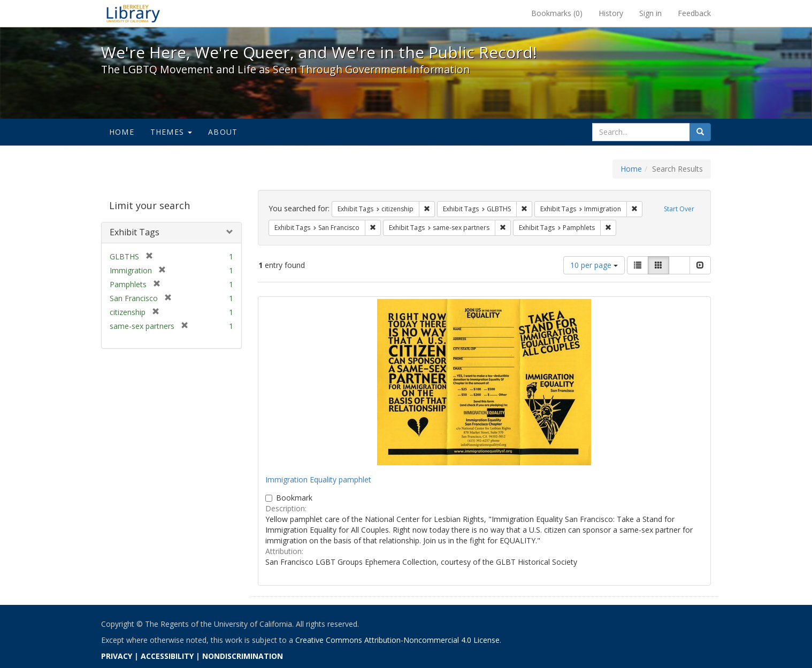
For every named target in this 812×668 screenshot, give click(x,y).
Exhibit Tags (135, 232)
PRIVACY (117, 656)
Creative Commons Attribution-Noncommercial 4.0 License (397, 640)
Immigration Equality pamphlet (318, 479)
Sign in (650, 13)
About (223, 132)
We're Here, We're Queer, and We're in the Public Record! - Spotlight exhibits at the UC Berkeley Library (133, 13)
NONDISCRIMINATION (243, 656)
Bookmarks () (557, 13)
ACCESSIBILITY (167, 656)
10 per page (594, 265)
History (611, 13)
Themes (171, 132)
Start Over (679, 209)
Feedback (694, 13)
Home (122, 132)
